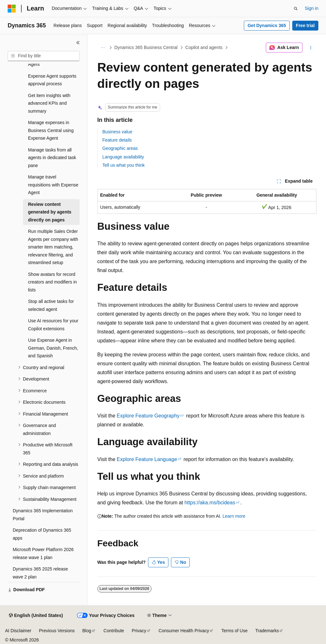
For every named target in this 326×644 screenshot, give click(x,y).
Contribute (114, 631)
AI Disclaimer (18, 631)
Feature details (117, 140)
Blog (87, 631)
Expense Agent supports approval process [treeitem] (52, 80)
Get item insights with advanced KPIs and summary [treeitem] (49, 103)
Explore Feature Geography (148, 416)
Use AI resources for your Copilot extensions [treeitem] (53, 325)
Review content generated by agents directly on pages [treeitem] (50, 212)
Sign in (312, 8)
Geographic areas (120, 148)
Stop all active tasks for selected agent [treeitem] (51, 305)
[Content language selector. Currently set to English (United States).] (36, 616)
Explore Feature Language (147, 459)
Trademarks (267, 631)
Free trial (305, 25)
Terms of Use (234, 631)
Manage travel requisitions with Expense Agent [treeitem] (53, 185)
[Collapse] (78, 43)
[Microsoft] (12, 9)
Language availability (123, 157)
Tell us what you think (124, 165)
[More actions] (311, 48)
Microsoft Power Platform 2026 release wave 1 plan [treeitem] (43, 553)
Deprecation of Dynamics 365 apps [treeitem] (42, 534)
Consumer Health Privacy (184, 631)
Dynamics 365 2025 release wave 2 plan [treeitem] (40, 573)
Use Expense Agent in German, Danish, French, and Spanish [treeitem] (53, 348)
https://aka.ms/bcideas (210, 503)
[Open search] (296, 9)
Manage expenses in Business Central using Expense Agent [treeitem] (51, 130)
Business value (117, 132)
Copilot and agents (204, 47)
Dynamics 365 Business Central (146, 47)
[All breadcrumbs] (103, 48)
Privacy (139, 631)
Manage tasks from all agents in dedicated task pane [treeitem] (52, 158)
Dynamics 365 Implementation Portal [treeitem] (43, 515)
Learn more (234, 516)
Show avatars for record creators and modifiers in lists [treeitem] (52, 282)
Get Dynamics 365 (267, 25)
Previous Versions (57, 631)
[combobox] (44, 56)
